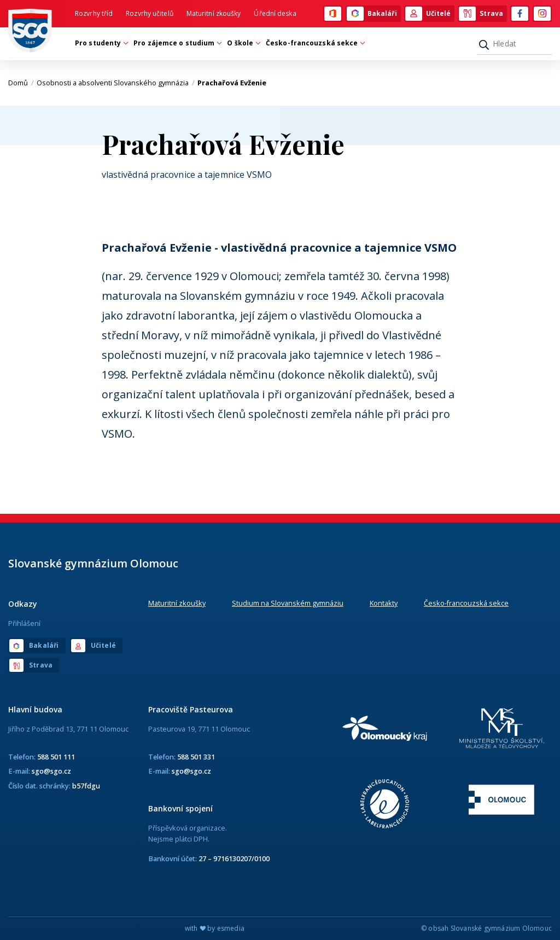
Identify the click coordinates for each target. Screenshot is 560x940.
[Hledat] (515, 44)
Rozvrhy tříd (94, 13)
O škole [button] (243, 43)
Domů (21, 83)
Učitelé (428, 14)
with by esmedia (215, 928)
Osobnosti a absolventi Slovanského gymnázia (116, 83)
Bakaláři (372, 14)
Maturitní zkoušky (214, 13)
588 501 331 (196, 757)
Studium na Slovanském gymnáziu (288, 603)
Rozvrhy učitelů (150, 13)
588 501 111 (56, 757)
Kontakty (384, 603)
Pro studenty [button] (101, 43)
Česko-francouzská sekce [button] (314, 43)
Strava (481, 14)
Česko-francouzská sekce (466, 603)
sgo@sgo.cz (51, 771)
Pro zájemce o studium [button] (177, 43)
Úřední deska (275, 13)
